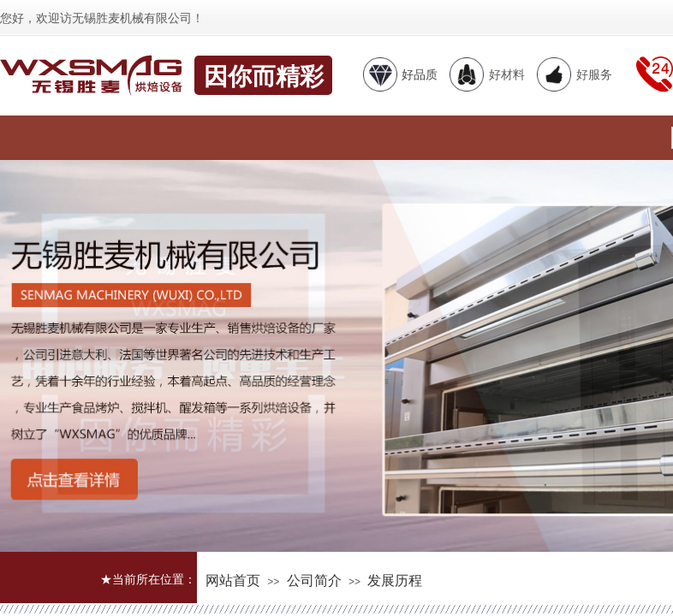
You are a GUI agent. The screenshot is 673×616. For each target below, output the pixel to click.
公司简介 (314, 580)
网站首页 (233, 580)
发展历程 (395, 580)
